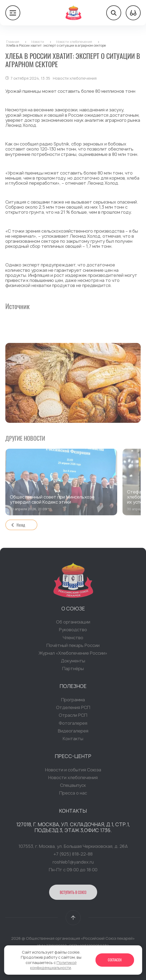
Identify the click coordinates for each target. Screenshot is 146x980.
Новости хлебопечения (73, 779)
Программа (73, 701)
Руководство (73, 631)
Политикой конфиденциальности (53, 965)
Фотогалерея (73, 725)
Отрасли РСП (73, 717)
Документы (73, 662)
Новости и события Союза (73, 771)
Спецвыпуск (73, 787)
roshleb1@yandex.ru (73, 864)
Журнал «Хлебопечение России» (73, 655)
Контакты (73, 740)
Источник (17, 306)
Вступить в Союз (73, 894)
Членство (73, 639)
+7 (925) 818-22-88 (73, 856)
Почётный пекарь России (73, 647)
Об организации (73, 624)
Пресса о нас (73, 795)
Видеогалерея (73, 732)
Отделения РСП (73, 709)
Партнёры (73, 670)
